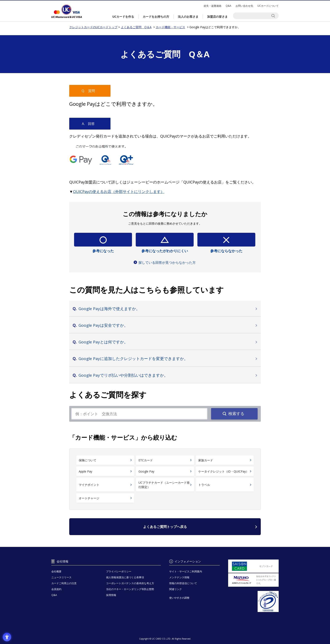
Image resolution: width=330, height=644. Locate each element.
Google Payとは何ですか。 (103, 342)
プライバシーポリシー (119, 571)
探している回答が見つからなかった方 (167, 262)
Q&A (228, 6)
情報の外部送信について (183, 583)
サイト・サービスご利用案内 (186, 571)
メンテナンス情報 (179, 577)
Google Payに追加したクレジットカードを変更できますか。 (133, 359)
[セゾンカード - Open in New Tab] (253, 566)
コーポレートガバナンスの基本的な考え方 (130, 583)
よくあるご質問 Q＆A (136, 27)
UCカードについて (268, 6)
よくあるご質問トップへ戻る (165, 527)
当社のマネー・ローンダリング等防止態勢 (130, 589)
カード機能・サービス (170, 27)
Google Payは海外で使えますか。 (109, 309)
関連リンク (176, 589)
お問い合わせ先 (244, 6)
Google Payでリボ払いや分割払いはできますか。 (123, 375)
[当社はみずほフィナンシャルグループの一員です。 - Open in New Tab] (253, 580)
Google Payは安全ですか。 (103, 325)
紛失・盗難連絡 (213, 6)
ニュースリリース (61, 577)
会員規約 (56, 589)
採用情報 (111, 595)
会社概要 (56, 571)
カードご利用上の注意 (64, 583)
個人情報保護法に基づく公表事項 (125, 577)
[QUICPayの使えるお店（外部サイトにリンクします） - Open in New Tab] (119, 191)
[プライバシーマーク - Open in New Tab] (253, 601)
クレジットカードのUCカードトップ (67, 11)
